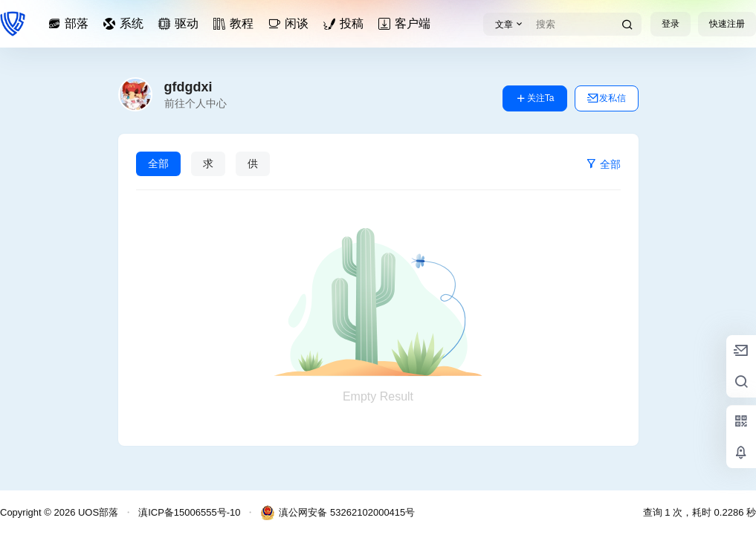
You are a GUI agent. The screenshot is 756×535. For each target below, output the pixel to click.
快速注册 (727, 24)
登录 (671, 24)
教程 (236, 23)
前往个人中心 (196, 103)
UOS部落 (97, 512)
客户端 (407, 23)
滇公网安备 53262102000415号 (337, 513)
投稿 (346, 23)
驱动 (181, 23)
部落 (71, 23)
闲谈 (291, 23)
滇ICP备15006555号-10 (189, 512)
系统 (126, 23)
